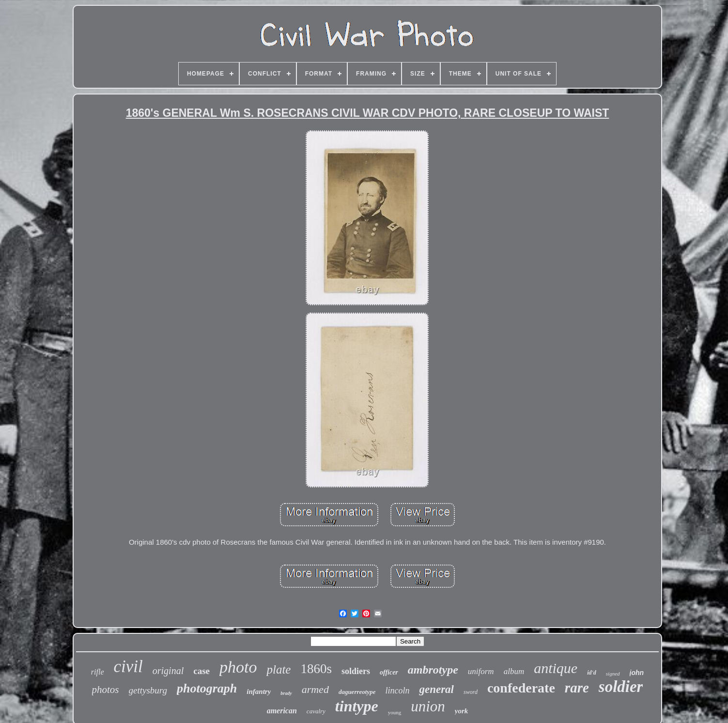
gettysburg (148, 690)
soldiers (356, 671)
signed (613, 674)
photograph (207, 688)
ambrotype (433, 670)
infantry (259, 692)
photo (238, 667)
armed (315, 689)
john (637, 673)
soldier (621, 687)
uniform (481, 671)
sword (471, 692)
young (395, 712)
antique (556, 668)
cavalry (316, 711)
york (462, 711)
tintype (357, 706)
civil (128, 667)
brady (286, 693)
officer (389, 672)
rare (577, 688)
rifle (98, 672)
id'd (592, 673)
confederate (521, 688)
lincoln (397, 691)
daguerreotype (357, 692)
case (201, 671)
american (282, 711)
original (168, 671)
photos (106, 690)
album (514, 671)
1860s (316, 669)
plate (279, 669)
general (436, 689)
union (428, 706)
